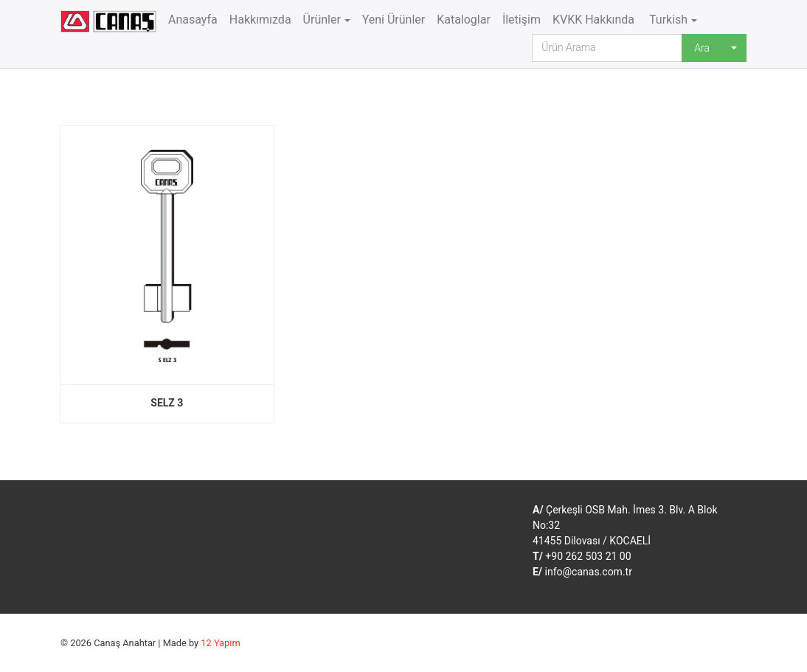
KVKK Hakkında (593, 20)
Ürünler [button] (322, 20)
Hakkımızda (260, 20)
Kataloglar (464, 20)
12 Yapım (220, 643)
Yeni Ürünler (394, 20)
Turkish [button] (667, 20)
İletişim (522, 20)
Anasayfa (193, 20)
